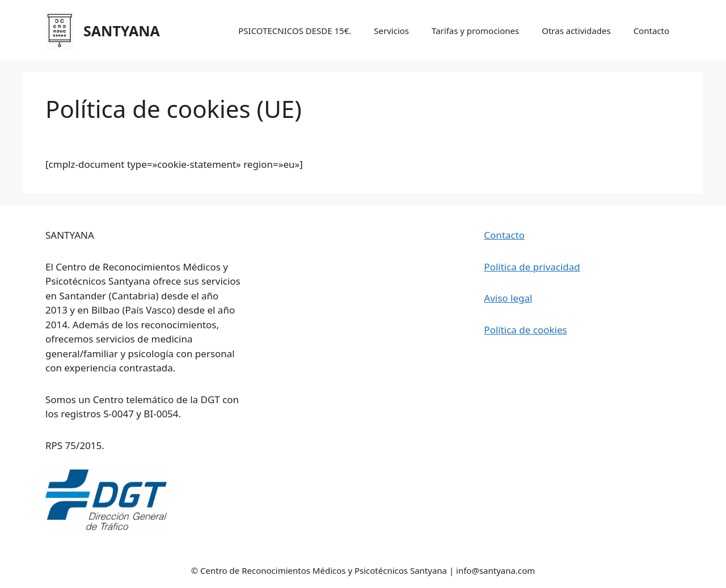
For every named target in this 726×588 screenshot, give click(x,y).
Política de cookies (525, 330)
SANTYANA (122, 31)
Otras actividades (576, 31)
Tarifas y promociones (475, 31)
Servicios (391, 31)
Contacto (651, 31)
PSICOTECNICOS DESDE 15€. (295, 31)
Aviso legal (508, 298)
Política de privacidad (532, 267)
